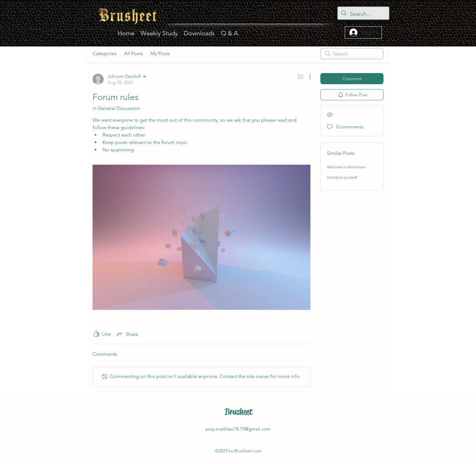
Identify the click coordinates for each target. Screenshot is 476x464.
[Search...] (363, 14)
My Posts (160, 53)
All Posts (134, 53)
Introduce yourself (342, 177)
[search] (352, 54)
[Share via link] (127, 334)
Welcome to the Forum (346, 167)
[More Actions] (307, 77)
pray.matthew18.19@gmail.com (238, 429)
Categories (105, 53)
